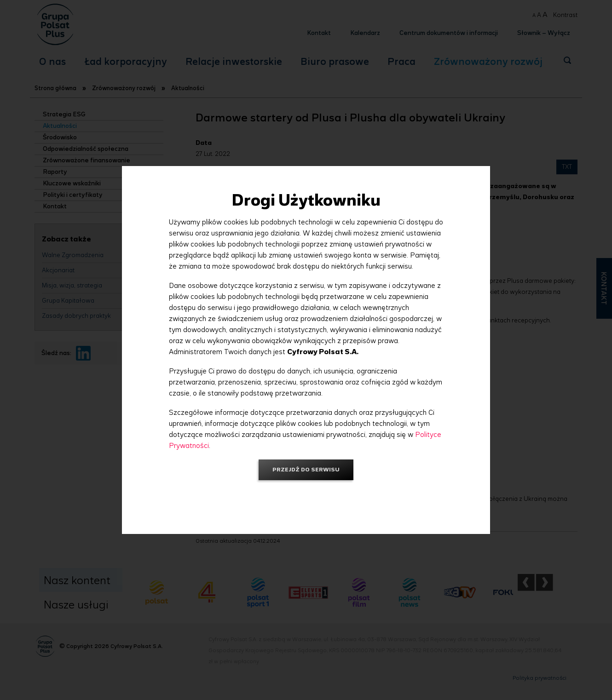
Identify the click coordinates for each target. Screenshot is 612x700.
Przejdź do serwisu (306, 469)
